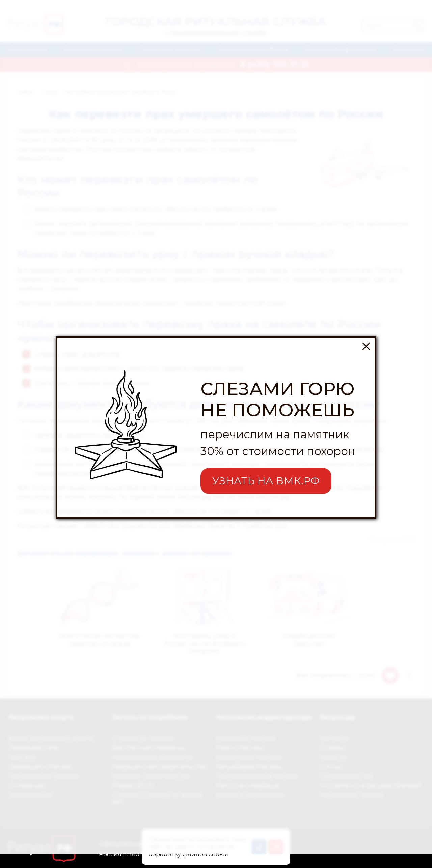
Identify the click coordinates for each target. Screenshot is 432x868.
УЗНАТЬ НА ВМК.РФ (266, 455)
